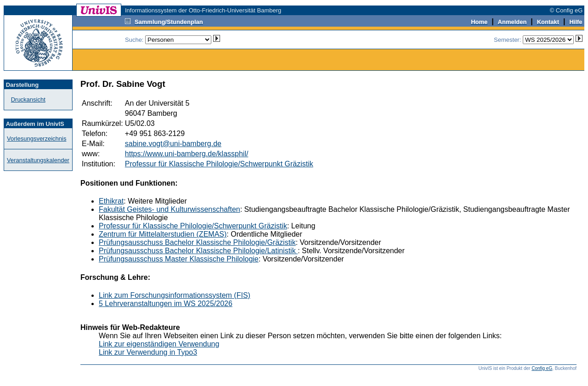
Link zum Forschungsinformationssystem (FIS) (175, 295)
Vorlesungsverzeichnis (37, 139)
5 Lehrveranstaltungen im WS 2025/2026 (166, 304)
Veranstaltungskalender (38, 160)
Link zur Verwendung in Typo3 (148, 352)
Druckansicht (28, 99)
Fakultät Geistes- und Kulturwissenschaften (170, 209)
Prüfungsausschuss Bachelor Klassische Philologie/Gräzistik (197, 242)
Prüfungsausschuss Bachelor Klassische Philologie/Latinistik (198, 251)
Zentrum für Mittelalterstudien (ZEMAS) (163, 234)
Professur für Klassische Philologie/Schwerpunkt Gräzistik (219, 164)
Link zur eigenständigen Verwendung (159, 344)
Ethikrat (111, 201)
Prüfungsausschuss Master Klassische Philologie (179, 259)
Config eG (542, 368)
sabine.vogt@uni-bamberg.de (173, 144)
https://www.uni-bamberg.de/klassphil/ (187, 154)
